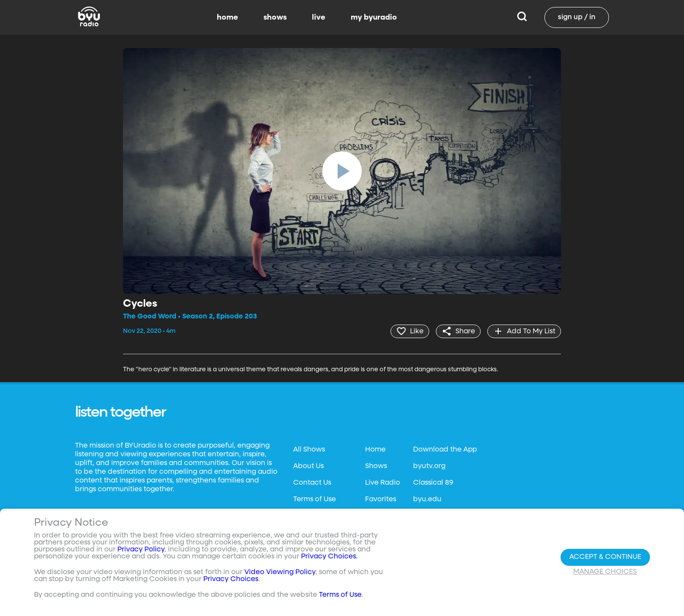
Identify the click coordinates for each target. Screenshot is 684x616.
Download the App (445, 450)
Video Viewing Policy (280, 572)
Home (375, 450)
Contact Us (312, 483)
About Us (308, 466)
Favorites (381, 500)
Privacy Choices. (329, 557)
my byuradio (374, 17)
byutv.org (429, 466)
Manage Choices (605, 572)
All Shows (309, 450)
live (319, 17)
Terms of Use (315, 500)
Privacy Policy (141, 550)
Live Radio (383, 483)
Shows (376, 466)
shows (275, 17)
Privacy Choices (231, 579)
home (227, 17)
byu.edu (427, 500)
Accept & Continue (605, 557)
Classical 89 (433, 483)
